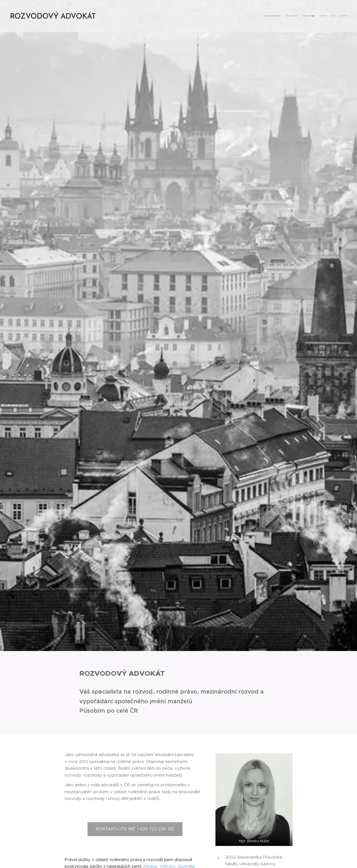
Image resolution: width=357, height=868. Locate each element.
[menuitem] (319, 16)
